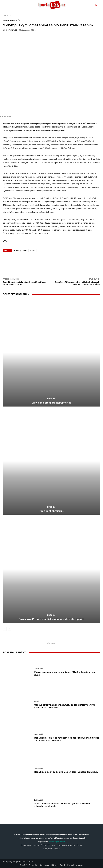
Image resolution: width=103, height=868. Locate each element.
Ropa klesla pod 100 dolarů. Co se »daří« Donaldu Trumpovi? (66, 772)
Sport (12, 15)
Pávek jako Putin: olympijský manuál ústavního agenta (52, 619)
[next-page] (10, 629)
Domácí (37, 702)
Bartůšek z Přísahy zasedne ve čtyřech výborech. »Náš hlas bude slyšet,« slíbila (77, 283)
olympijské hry (20, 250)
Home (5, 15)
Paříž (33, 250)
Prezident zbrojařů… (52, 511)
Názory (51, 399)
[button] (96, 5)
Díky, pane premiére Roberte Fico (51, 403)
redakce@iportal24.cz (57, 842)
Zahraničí (15, 21)
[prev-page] (5, 629)
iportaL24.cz (11, 30)
